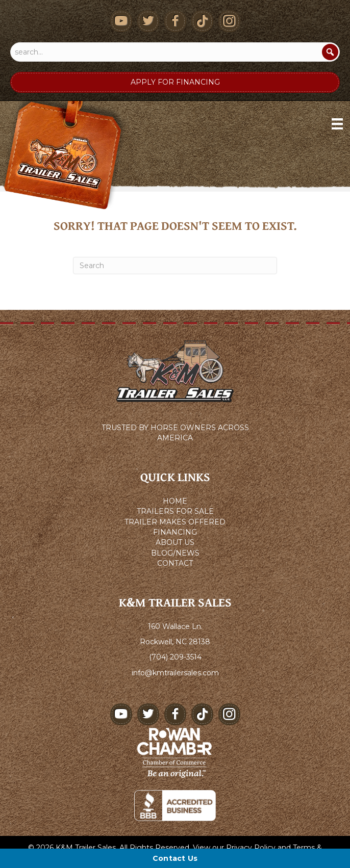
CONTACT (175, 563)
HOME (175, 501)
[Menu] (337, 124)
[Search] (330, 52)
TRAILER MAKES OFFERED (175, 522)
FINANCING (175, 532)
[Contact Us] (175, 858)
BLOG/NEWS (175, 553)
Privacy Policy (251, 848)
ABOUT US (175, 542)
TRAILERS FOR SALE (175, 511)
